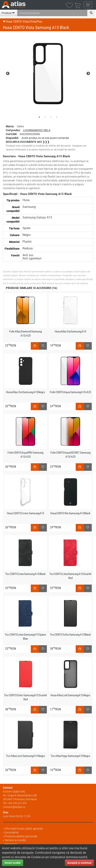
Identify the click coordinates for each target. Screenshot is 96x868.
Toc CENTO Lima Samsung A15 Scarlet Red (70, 576)
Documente (12, 832)
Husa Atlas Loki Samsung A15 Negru (70, 695)
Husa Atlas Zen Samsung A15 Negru (26, 392)
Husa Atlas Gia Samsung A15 (70, 332)
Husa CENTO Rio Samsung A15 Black (70, 513)
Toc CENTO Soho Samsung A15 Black (70, 635)
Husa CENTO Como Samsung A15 (25, 513)
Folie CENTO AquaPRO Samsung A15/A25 (25, 455)
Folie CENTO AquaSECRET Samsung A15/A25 (70, 455)
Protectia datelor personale (21, 836)
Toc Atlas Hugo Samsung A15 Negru (70, 756)
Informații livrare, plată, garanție (24, 829)
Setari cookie (13, 863)
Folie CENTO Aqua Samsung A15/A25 (70, 392)
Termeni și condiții (15, 840)
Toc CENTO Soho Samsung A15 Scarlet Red (25, 697)
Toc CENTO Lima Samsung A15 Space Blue (25, 637)
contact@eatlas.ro (14, 807)
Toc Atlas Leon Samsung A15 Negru (25, 756)
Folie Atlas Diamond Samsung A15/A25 (25, 334)
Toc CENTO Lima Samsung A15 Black (25, 574)
